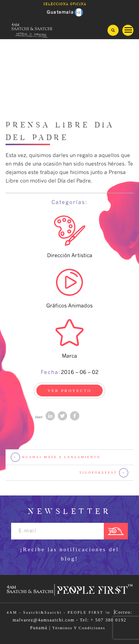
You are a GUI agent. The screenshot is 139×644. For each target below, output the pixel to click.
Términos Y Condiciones (79, 628)
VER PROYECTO (69, 391)
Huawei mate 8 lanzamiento (56, 457)
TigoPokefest (104, 473)
